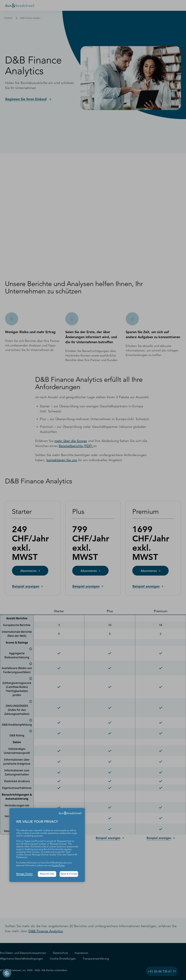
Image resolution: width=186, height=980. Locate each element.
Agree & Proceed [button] (69, 874)
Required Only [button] (47, 874)
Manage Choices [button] (24, 874)
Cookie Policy (58, 866)
